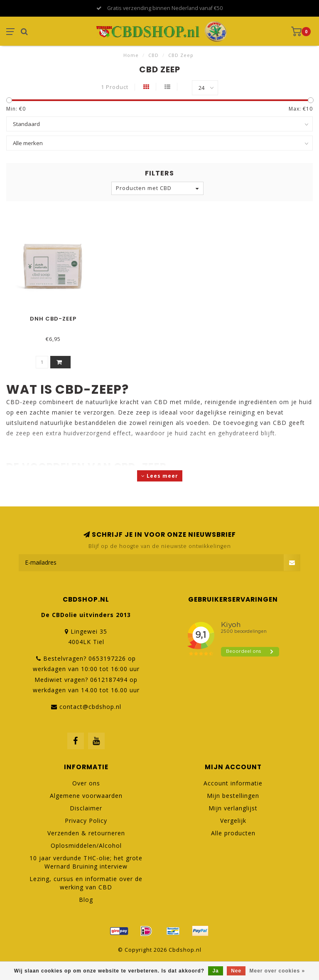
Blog (86, 900)
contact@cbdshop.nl (90, 707)
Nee (236, 971)
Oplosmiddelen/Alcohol (86, 845)
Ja (215, 971)
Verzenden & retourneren (86, 833)
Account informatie (233, 783)
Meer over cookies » (277, 971)
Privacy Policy (86, 821)
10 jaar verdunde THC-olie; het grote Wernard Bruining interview (86, 862)
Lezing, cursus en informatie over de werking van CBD (86, 883)
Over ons (86, 783)
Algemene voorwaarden (86, 796)
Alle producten (233, 833)
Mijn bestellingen (233, 796)
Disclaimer (86, 808)
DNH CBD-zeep (53, 319)
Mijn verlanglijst (233, 808)
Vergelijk (233, 821)
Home (131, 55)
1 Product (115, 87)
